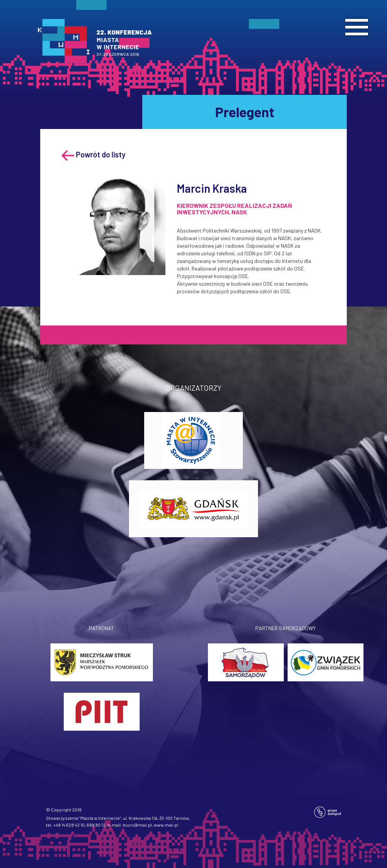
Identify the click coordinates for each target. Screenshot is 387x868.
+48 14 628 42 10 (69, 825)
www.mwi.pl (166, 825)
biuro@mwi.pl (137, 825)
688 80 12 (96, 825)
